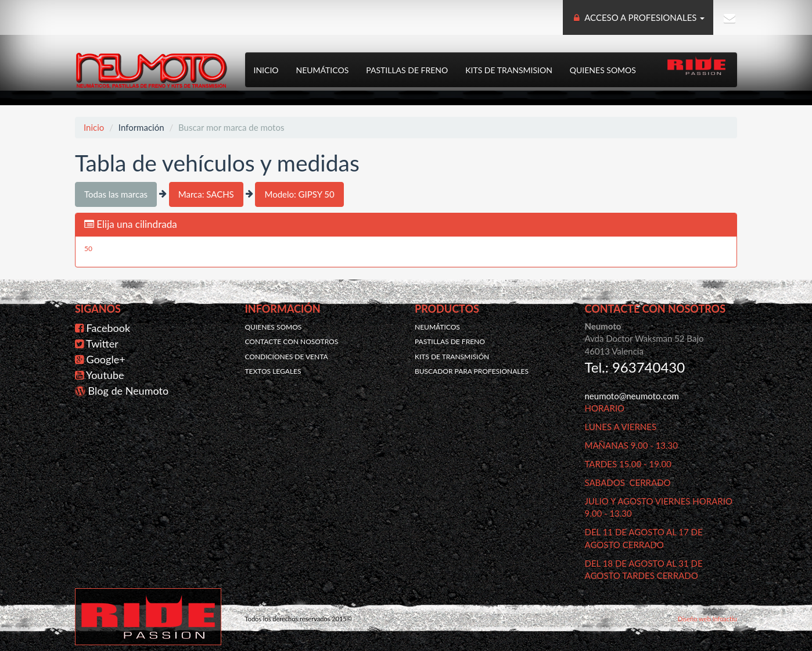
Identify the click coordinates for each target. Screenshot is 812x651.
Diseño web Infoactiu (707, 619)
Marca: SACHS (206, 194)
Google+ (106, 359)
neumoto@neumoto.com (632, 396)
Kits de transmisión (452, 357)
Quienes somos (603, 70)
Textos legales (273, 371)
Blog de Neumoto (129, 391)
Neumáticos (323, 70)
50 (88, 249)
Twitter (102, 344)
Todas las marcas (116, 194)
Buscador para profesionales (472, 371)
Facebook (108, 328)
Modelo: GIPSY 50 (299, 194)
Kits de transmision (509, 70)
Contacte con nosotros (292, 341)
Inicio (266, 70)
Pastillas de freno (407, 70)
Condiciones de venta (287, 357)
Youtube (105, 375)
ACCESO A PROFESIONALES (638, 17)
